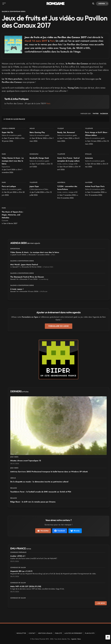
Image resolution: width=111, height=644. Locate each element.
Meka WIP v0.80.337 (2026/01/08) (26, 586)
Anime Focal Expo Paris (95, 186)
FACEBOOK (104, 114)
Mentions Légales (45, 633)
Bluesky (75, 531)
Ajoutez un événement (73, 633)
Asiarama (89, 158)
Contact (32, 633)
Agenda (103, 4)
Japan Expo (34, 186)
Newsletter (43, 531)
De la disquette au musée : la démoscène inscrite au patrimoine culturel (39, 482)
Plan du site (90, 633)
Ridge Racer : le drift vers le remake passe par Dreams (33, 502)
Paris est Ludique (9, 186)
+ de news (101, 603)
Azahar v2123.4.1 (18, 556)
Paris (52, 41)
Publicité (58, 633)
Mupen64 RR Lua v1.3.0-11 (21, 571)
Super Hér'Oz (7, 132)
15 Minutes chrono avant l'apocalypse (26, 461)
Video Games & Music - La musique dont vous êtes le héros (13, 161)
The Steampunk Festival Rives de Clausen (27, 277)
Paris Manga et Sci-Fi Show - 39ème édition (97, 134)
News (79, 639)
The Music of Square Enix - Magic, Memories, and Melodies (13, 215)
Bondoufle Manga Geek (39, 158)
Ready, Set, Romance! (66, 132)
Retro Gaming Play (37, 132)
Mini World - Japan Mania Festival (24, 265)
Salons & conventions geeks (14, 11)
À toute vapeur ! (17, 289)
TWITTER (96, 114)
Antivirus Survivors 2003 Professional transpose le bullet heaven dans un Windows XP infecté (49, 472)
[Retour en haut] (108, 637)
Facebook (60, 531)
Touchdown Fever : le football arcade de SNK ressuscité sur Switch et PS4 (41, 492)
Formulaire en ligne (59, 326)
